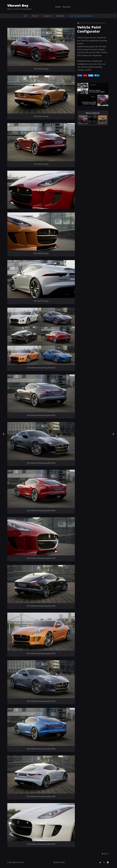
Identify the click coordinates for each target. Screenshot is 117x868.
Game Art (48, 16)
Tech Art (35, 16)
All (26, 16)
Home (58, 7)
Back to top (59, 862)
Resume (66, 7)
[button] (105, 854)
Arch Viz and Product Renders (81, 16)
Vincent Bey (18, 5)
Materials (60, 16)
